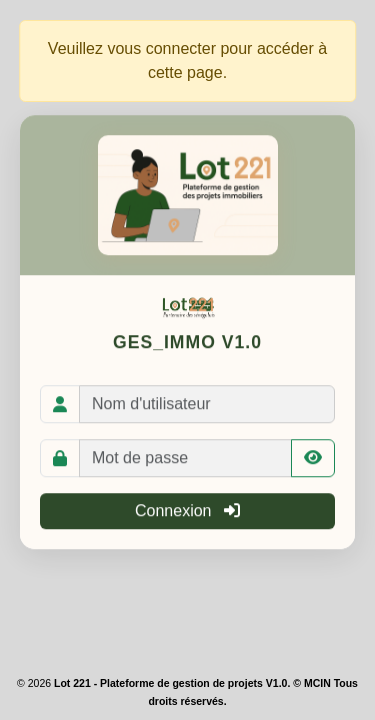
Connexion (187, 511)
